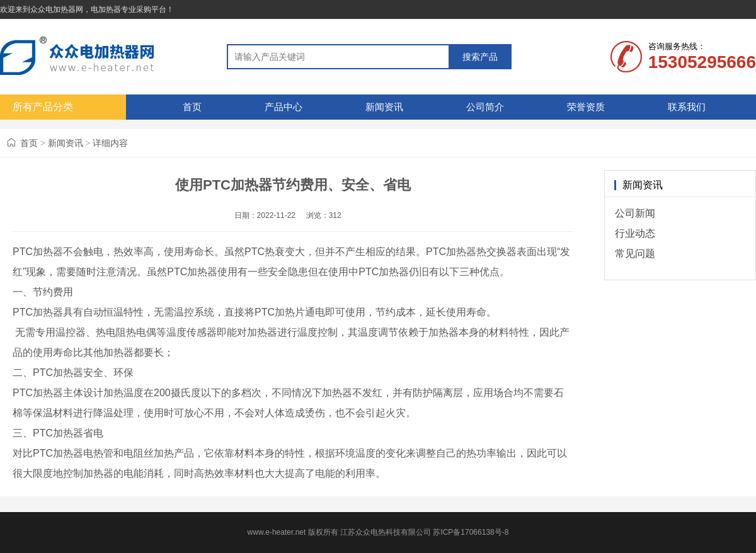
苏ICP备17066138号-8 (471, 532)
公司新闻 (635, 213)
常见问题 (635, 254)
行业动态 (635, 233)
